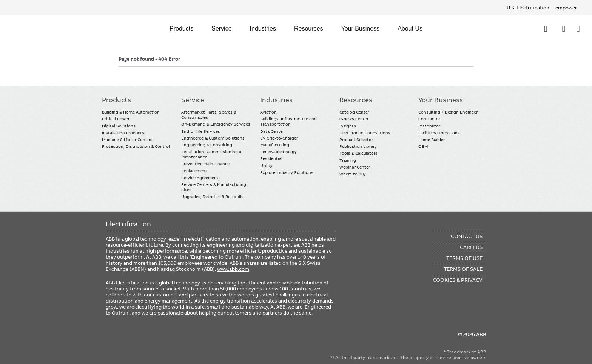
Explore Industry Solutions (287, 172)
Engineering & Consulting (207, 145)
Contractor (429, 119)
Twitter (156, 339)
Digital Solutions (119, 126)
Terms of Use (464, 258)
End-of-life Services (201, 131)
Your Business (360, 28)
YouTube (142, 339)
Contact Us (563, 29)
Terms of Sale (463, 269)
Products (181, 28)
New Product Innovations (365, 133)
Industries (263, 28)
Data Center (272, 131)
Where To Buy (578, 29)
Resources (308, 28)
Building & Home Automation (131, 112)
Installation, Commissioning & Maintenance (211, 154)
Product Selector (356, 140)
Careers (471, 247)
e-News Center (354, 119)
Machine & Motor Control (127, 140)
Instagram (171, 339)
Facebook (112, 339)
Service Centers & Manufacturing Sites (214, 187)
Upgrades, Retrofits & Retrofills (212, 197)
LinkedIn (127, 339)
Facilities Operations (439, 133)
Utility (266, 166)
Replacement (194, 171)
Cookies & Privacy (458, 280)
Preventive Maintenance (205, 164)
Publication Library (358, 146)
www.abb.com (233, 269)
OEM (423, 146)
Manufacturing (275, 145)
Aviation (268, 112)
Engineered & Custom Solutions (213, 138)
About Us (410, 28)
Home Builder (432, 140)
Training (348, 160)
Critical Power (116, 119)
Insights (348, 126)
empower (566, 8)
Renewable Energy (278, 152)
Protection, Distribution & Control (136, 146)
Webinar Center (355, 167)
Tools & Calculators (358, 153)
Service (221, 28)
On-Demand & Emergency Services (216, 124)
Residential (271, 158)
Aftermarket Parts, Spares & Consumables (209, 115)
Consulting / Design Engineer (448, 112)
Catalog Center (354, 112)
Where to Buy (353, 174)
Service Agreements (201, 178)
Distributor (429, 126)
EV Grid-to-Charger (279, 138)
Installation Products (123, 133)
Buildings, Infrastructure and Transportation (288, 121)
